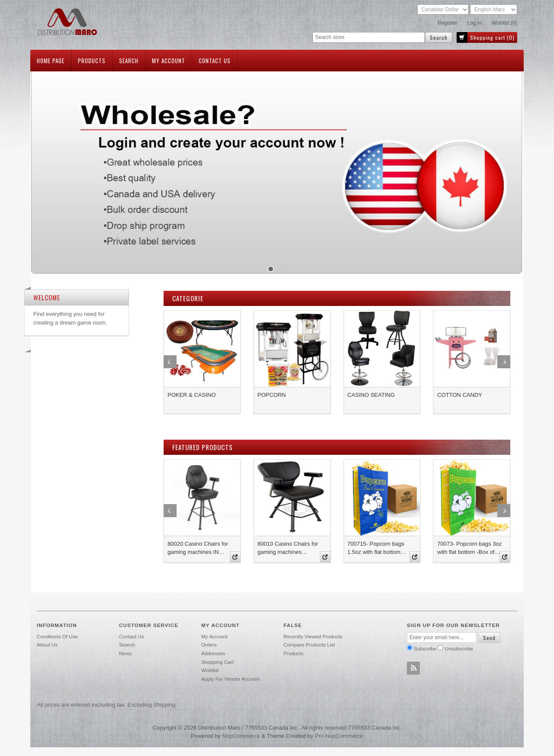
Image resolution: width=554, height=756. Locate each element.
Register (448, 23)
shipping (165, 705)
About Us (47, 645)
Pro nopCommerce (339, 736)
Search (129, 61)
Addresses (213, 653)
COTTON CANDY (460, 395)
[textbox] (369, 37)
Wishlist (210, 670)
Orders (209, 645)
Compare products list (309, 645)
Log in (475, 23)
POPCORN (272, 395)
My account (169, 61)
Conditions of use (57, 636)
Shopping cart (217, 662)
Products (92, 61)
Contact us (215, 61)
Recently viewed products (313, 636)
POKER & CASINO (192, 395)
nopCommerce (241, 736)
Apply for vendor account (230, 679)
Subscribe (425, 648)
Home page (51, 61)
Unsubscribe (459, 648)
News (125, 653)
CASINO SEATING (371, 395)
